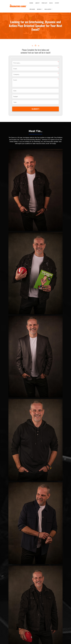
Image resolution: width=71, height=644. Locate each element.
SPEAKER (32, 9)
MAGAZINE (48, 9)
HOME (31, 3)
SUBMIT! (35, 109)
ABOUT (37, 3)
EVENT (57, 3)
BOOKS (39, 9)
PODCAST (44, 3)
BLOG (51, 3)
